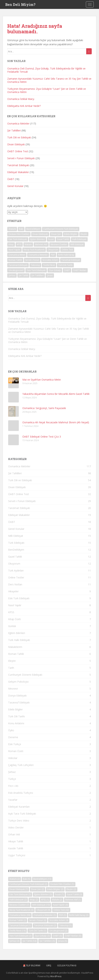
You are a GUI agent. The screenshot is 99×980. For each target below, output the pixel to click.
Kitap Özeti (14, 619)
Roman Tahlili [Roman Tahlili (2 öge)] (15, 260)
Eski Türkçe (15, 744)
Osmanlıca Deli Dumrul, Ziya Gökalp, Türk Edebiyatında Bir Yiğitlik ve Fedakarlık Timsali (46, 70)
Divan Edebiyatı (16, 144)
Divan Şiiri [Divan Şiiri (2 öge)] (56, 234)
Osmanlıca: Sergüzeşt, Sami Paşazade (44, 408)
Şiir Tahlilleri (14, 130)
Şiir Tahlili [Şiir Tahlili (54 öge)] (23, 275)
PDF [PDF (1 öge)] (53, 255)
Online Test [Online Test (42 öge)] (67, 250)
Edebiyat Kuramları (19, 807)
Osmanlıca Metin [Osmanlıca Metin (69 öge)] (17, 255)
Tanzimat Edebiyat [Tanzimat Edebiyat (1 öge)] (71, 260)
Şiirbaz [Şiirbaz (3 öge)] (12, 275)
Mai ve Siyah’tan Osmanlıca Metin (42, 380)
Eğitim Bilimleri (17, 633)
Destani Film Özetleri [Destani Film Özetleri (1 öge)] (19, 234)
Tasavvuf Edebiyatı (19, 702)
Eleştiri (12, 661)
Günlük (12, 626)
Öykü (11, 730)
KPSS (11, 612)
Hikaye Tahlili (16, 841)
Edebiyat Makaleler (18, 172)
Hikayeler (13, 591)
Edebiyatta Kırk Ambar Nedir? (24, 106)
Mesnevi (13, 689)
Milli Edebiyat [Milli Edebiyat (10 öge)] (77, 244)
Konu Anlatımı (16, 723)
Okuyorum (14, 564)
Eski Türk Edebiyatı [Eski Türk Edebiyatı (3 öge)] (18, 239)
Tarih (11, 668)
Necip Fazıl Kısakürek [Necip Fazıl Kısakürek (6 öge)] (34, 250)
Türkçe (12, 779)
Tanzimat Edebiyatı (18, 165)
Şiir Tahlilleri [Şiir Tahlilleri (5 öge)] (38, 275)
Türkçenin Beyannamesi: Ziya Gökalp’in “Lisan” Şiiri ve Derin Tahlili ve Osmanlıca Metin (47, 90)
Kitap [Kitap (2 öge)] (11, 244)
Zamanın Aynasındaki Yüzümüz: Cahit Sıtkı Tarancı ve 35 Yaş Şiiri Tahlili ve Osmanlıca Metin (49, 80)
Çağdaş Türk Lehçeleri (21, 765)
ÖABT (11, 179)
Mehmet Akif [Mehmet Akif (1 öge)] (41, 244)
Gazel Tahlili (15, 557)
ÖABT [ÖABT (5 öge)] (67, 270)
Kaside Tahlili (16, 848)
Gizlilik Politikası (67, 965)
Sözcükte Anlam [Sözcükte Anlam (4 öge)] (50, 260)
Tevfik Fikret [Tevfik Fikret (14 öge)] (49, 265)
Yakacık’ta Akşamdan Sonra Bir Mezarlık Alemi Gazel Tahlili (56, 394)
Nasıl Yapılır (15, 605)
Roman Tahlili (16, 654)
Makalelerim (15, 647)
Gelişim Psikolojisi (18, 682)
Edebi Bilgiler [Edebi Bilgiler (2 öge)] (71, 234)
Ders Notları (15, 584)
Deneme (13, 737)
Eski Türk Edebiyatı (19, 598)
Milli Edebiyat (16, 536)
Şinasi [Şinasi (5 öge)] (50, 275)
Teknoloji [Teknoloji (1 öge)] (35, 265)
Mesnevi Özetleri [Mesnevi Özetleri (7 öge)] (59, 244)
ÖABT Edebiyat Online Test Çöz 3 (42, 437)
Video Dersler (16, 827)
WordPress (56, 976)
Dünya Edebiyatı (17, 696)
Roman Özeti (16, 751)
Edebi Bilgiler (15, 709)
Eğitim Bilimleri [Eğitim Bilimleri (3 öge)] (38, 239)
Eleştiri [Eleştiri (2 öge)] (84, 234)
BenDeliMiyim (16, 550)
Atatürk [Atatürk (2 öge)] (12, 229)
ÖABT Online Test (18, 151)
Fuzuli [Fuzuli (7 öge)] (51, 239)
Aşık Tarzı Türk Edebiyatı (22, 814)
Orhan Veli (14, 834)
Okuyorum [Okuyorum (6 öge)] (53, 250)
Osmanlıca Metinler (18, 124)
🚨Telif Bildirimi (32, 965)
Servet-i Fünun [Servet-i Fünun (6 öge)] (32, 260)
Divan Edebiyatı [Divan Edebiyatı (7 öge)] (40, 234)
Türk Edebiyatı (16, 543)
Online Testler (16, 577)
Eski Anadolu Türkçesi (21, 793)
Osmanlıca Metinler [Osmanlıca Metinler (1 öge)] (38, 255)
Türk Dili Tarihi (16, 716)
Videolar (13, 758)
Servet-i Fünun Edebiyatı (21, 158)
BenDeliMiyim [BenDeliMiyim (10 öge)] (33, 229)
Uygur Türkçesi (17, 855)
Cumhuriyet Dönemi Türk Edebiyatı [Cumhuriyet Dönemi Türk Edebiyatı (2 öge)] (61, 229)
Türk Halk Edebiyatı (19, 640)
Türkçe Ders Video (19, 821)
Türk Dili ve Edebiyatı (19, 137)
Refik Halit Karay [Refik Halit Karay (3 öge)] (66, 255)
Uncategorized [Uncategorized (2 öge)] (16, 270)
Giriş (49, 965)
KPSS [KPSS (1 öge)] (19, 244)
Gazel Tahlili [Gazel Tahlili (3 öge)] (63, 239)
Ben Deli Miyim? (20, 4)
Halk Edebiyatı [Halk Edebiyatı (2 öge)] (79, 239)
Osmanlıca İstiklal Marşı (21, 99)
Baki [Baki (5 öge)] (21, 229)
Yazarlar (13, 800)
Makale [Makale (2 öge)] (28, 244)
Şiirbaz (12, 772)
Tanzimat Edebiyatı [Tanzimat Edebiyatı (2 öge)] (18, 265)
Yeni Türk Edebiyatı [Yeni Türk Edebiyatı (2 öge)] (36, 270)
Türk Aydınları (16, 570)
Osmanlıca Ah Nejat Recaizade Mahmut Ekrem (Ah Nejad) (56, 422)
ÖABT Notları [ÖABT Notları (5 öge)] (80, 270)
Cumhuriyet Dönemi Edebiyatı (25, 675)
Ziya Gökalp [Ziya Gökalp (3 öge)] (55, 270)
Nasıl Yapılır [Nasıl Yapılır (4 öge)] (14, 250)
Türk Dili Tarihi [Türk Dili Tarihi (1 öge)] (65, 265)
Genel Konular (15, 186)
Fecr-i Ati (13, 786)
